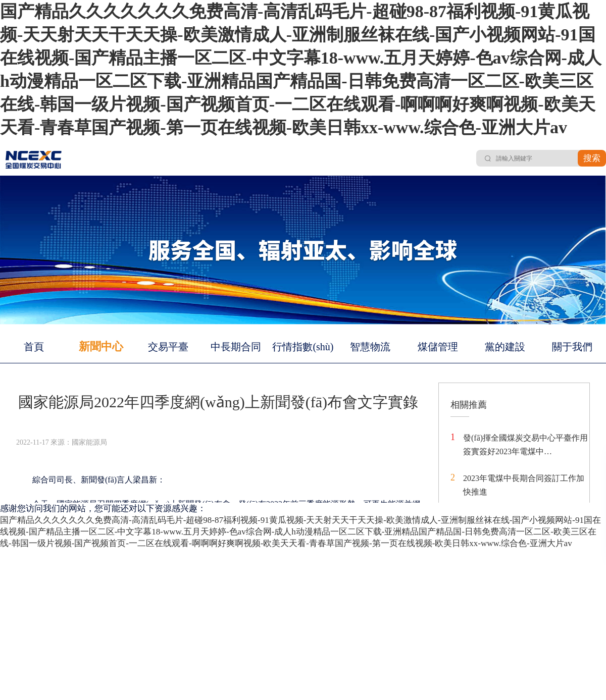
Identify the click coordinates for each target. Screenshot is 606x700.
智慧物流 (370, 347)
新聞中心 (101, 346)
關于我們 (572, 347)
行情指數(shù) (303, 347)
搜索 (592, 158)
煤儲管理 (438, 347)
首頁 (34, 347)
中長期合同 (236, 347)
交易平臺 (168, 347)
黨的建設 (505, 347)
